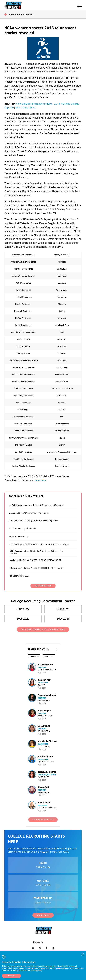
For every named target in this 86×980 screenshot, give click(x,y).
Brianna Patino (45, 665)
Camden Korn (45, 680)
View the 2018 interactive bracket (34, 104)
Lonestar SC (44, 746)
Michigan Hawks (46, 716)
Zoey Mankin (44, 726)
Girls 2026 (63, 609)
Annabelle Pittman (47, 741)
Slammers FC (44, 792)
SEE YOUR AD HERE (43, 586)
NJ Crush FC (44, 777)
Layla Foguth (45, 711)
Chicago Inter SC (46, 762)
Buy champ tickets (26, 108)
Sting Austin (44, 731)
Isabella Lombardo (47, 772)
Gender (33, 656)
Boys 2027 (23, 619)
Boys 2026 (63, 619)
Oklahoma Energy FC (48, 808)
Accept (12, 976)
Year (46, 656)
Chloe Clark (44, 787)
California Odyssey (47, 670)
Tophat (42, 685)
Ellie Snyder (44, 803)
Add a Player (43, 915)
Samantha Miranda (47, 695)
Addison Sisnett (46, 757)
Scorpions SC (44, 701)
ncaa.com (40, 480)
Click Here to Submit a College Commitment (43, 629)
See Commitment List (43, 820)
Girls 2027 (23, 609)
